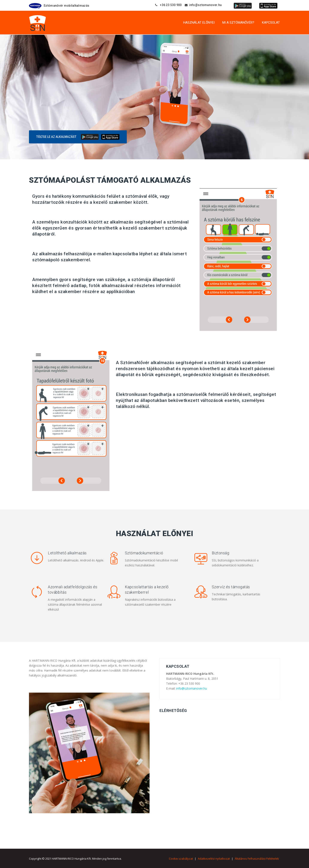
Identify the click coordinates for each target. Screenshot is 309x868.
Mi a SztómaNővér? (238, 23)
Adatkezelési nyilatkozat (214, 859)
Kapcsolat (271, 23)
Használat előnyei (199, 23)
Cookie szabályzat (181, 859)
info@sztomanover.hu (192, 688)
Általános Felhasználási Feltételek (257, 859)
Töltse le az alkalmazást (56, 137)
